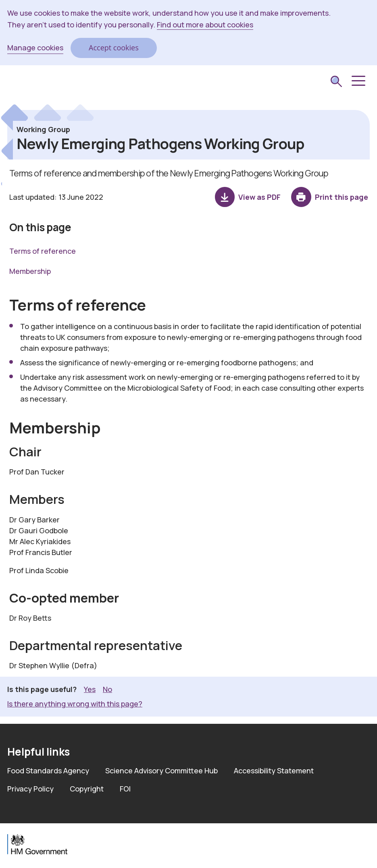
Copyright (87, 789)
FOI (125, 789)
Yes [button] (90, 689)
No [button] (107, 689)
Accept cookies (114, 48)
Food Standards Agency (48, 771)
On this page (40, 227)
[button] (358, 81)
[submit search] (336, 82)
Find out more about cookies (205, 25)
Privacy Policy (30, 789)
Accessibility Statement (274, 771)
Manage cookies (35, 48)
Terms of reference (43, 251)
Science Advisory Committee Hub (161, 771)
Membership (30, 271)
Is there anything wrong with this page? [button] (75, 704)
